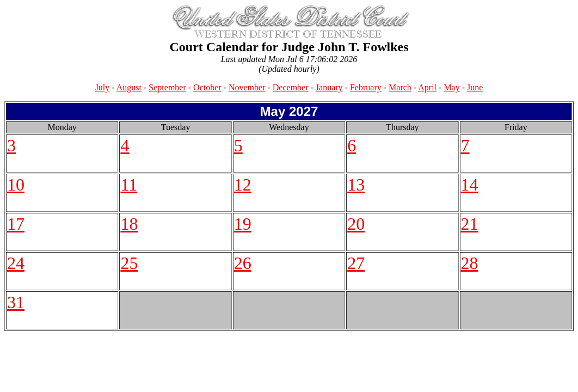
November (247, 87)
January (329, 87)
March (400, 87)
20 (356, 224)
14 (470, 185)
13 (356, 185)
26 (243, 263)
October (207, 87)
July (103, 87)
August (129, 87)
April (427, 87)
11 (129, 185)
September (167, 87)
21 (470, 224)
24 (16, 263)
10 (16, 185)
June (475, 87)
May (451, 87)
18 (129, 224)
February (366, 87)
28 (470, 263)
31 (16, 302)
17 (16, 224)
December (291, 87)
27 (356, 263)
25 (129, 263)
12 (243, 185)
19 (243, 224)
